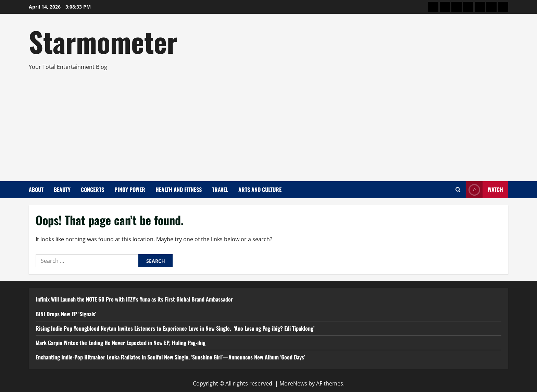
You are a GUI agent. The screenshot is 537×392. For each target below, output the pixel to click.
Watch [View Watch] (484, 190)
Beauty (62, 189)
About (36, 189)
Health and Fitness (179, 189)
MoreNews (293, 383)
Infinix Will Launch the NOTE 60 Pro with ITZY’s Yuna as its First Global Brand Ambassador (134, 299)
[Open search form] (458, 190)
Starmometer (103, 41)
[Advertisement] (267, 123)
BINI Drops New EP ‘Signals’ (66, 314)
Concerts (92, 189)
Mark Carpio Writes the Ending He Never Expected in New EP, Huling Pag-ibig (121, 343)
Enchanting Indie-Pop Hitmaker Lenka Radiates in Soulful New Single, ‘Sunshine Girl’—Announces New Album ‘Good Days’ (170, 357)
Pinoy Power (130, 189)
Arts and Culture (260, 189)
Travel (220, 189)
